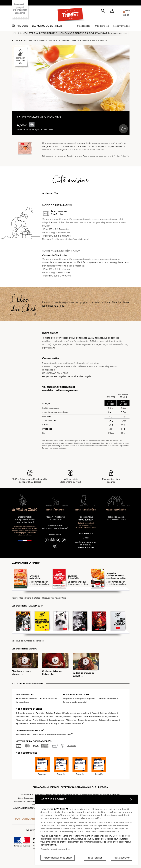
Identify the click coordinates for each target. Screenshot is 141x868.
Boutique (55, 724)
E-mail (86, 538)
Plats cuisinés (22, 717)
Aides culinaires (29, 40)
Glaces (43, 720)
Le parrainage (23, 702)
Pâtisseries (71, 720)
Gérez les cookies (26, 798)
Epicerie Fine (22, 724)
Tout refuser (95, 858)
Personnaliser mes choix (58, 858)
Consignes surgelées (85, 699)
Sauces (42, 40)
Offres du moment (25, 713)
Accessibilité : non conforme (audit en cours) (35, 802)
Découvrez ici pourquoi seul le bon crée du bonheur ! (25, 520)
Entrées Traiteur (54, 713)
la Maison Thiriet (25, 510)
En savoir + (71, 746)
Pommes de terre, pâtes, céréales (100, 717)
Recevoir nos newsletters (54, 598)
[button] (112, 11)
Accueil (15, 40)
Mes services (84, 26)
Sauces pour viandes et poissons (64, 40)
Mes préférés (102, 26)
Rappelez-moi (86, 533)
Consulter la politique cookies (55, 849)
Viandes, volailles (63, 717)
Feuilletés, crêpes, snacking (76, 713)
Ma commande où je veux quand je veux (55, 527)
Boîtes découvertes (39, 724)
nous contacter (86, 510)
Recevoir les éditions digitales (26, 598)
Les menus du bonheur (47, 26)
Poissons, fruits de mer (42, 717)
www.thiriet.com (92, 809)
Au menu (20, 734)
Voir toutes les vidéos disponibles (27, 683)
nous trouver (55, 510)
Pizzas (94, 713)
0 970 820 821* (86, 520)
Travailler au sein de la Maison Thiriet (116, 518)
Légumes (77, 717)
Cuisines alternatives (108, 720)
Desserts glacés (56, 720)
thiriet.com (26, 795)
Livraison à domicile (107, 699)
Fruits (36, 720)
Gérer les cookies (121, 836)
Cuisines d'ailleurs (108, 713)
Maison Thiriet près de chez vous (55, 518)
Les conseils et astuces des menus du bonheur (50, 734)
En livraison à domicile (26, 699)
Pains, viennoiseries (87, 720)
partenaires (113, 809)
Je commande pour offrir (75, 702)
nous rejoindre (116, 510)
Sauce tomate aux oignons (95, 40)
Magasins (68, 699)
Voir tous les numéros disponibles (28, 641)
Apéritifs (40, 713)
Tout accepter (122, 858)
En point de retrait (48, 699)
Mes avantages (121, 26)
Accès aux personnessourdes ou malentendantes (86, 545)
